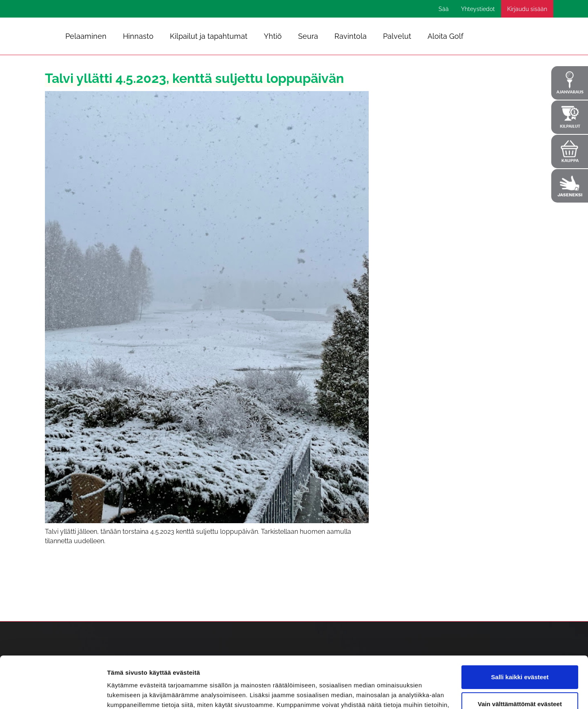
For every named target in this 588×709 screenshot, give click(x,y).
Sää (444, 9)
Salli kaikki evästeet (520, 633)
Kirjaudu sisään (527, 9)
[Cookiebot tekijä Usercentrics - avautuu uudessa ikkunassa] (53, 693)
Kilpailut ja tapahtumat (209, 36)
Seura (308, 36)
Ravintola (351, 36)
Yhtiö (273, 36)
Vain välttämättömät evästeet (520, 659)
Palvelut (397, 36)
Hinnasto (138, 36)
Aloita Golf (445, 36)
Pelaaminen (86, 36)
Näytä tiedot (125, 693)
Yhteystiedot (478, 9)
